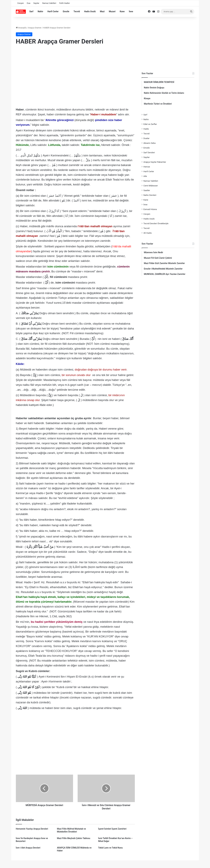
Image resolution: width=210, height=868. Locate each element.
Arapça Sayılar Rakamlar (155, 162)
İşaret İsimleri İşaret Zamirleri (112, 829)
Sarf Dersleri (149, 152)
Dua (29, 3)
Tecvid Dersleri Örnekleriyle (156, 223)
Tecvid (77, 11)
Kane (122, 11)
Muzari (112, 11)
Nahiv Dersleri (150, 195)
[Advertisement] (75, 72)
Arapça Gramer (35, 28)
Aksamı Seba (150, 143)
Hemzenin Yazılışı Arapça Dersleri (32, 829)
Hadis (146, 129)
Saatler (147, 190)
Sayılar (36, 3)
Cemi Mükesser (151, 186)
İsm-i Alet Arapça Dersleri (28, 848)
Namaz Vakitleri (49, 3)
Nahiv (40, 11)
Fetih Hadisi (65, 3)
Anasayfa (21, 28)
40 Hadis (148, 233)
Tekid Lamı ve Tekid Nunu (110, 848)
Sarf (31, 11)
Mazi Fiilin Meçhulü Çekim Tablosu (74, 838)
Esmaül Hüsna (150, 209)
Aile (145, 176)
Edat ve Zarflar (150, 124)
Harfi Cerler (53, 11)
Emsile (66, 11)
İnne (131, 11)
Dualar (146, 138)
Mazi (102, 11)
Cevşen (21, 3)
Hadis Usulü (90, 11)
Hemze (147, 167)
